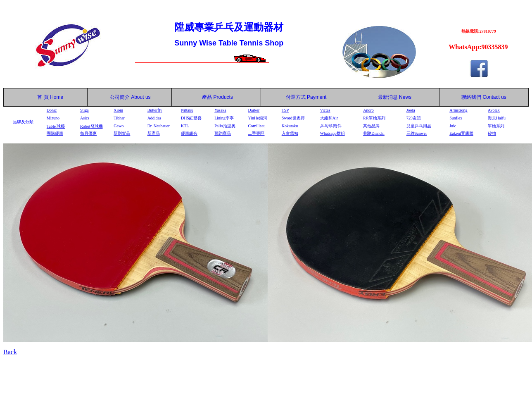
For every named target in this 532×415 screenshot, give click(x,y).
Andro (368, 110)
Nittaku (187, 110)
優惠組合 (189, 133)
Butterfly (155, 110)
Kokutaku (290, 126)
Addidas (154, 118)
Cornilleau (256, 126)
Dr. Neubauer (159, 126)
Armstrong (458, 110)
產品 (217, 97)
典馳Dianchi (374, 133)
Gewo (119, 126)
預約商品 (223, 133)
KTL (185, 126)
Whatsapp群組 (332, 133)
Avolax (494, 110)
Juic (453, 126)
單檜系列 (496, 126)
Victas (325, 110)
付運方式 (306, 97)
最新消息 (395, 97)
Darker (254, 110)
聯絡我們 (471, 97)
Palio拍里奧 (225, 126)
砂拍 (492, 133)
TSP (285, 110)
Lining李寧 (224, 118)
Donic (52, 110)
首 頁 (42, 97)
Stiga (84, 110)
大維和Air (329, 118)
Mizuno (53, 118)
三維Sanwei (417, 133)
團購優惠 (55, 133)
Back (10, 352)
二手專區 (256, 133)
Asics (85, 118)
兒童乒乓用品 (419, 126)
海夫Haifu (497, 118)
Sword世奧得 (293, 118)
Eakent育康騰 (461, 133)
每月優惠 (88, 133)
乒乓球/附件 (331, 126)
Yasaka (220, 110)
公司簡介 (120, 97)
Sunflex (456, 118)
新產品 (154, 133)
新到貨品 (122, 133)
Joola (411, 110)
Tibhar (119, 118)
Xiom (118, 110)
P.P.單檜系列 (374, 118)
